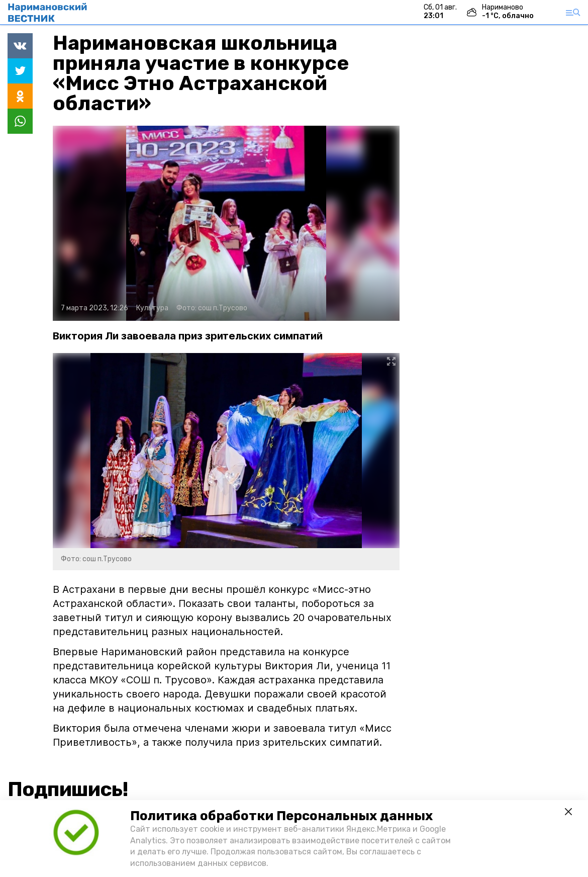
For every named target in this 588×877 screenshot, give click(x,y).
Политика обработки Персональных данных (281, 816)
